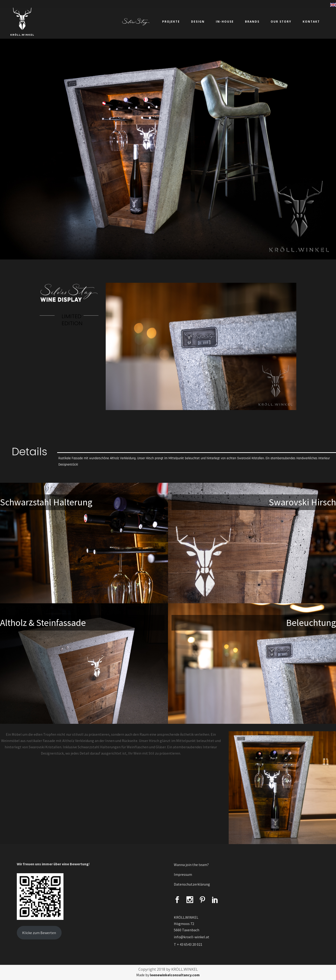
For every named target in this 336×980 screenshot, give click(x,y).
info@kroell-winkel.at (192, 937)
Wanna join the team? (191, 865)
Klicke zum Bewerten (39, 933)
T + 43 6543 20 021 (188, 944)
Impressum (183, 874)
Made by (168, 975)
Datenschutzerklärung (192, 884)
